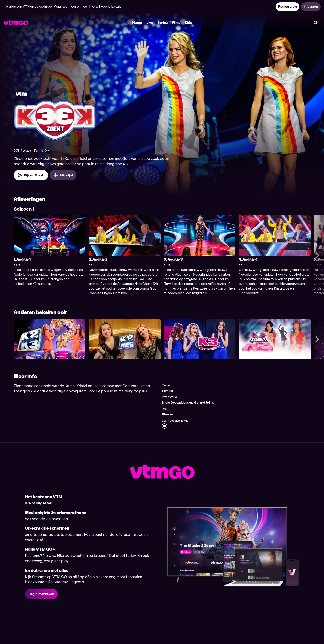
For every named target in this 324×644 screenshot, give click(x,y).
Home (137, 23)
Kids (188, 23)
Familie (168, 391)
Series (163, 23)
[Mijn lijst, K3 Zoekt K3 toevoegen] (63, 175)
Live (150, 23)
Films (176, 23)
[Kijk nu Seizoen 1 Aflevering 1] (31, 175)
